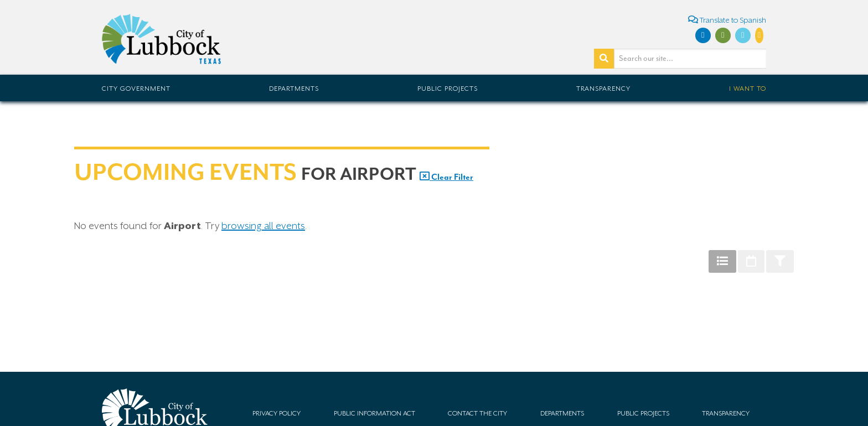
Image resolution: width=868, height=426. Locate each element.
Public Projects (448, 89)
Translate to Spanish (727, 20)
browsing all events (263, 226)
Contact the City (477, 413)
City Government (136, 89)
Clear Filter (446, 177)
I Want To (748, 89)
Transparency (603, 89)
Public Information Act (374, 413)
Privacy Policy (277, 413)
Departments (294, 89)
